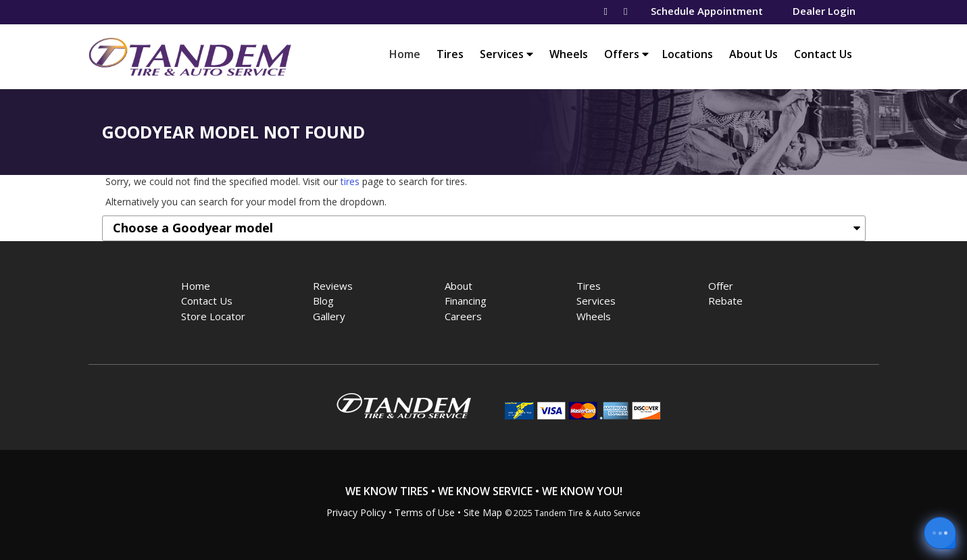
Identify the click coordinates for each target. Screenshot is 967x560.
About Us (753, 54)
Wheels (569, 54)
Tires (450, 54)
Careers (463, 316)
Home (408, 54)
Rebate (725, 301)
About (458, 286)
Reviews (333, 286)
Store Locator (213, 316)
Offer (721, 286)
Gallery (329, 316)
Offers (626, 54)
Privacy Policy (356, 512)
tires (350, 181)
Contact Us (823, 54)
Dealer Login (824, 11)
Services (506, 54)
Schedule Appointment (707, 11)
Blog (323, 301)
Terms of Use (425, 512)
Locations (688, 54)
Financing (466, 301)
